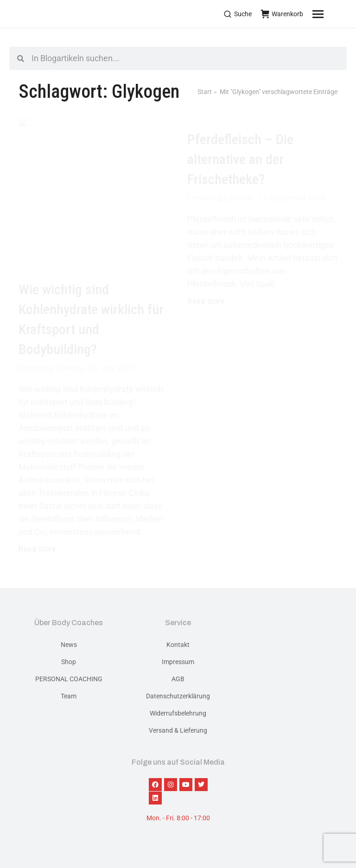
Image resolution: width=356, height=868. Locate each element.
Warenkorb (282, 14)
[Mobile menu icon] (330, 14)
